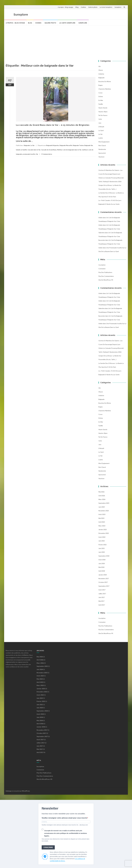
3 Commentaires (47, 154)
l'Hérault (101, 127)
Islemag (8, 791)
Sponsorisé (102, 153)
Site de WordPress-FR (106, 280)
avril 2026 (102, 496)
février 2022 (103, 545)
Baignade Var (89, 145)
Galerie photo (93, 7)
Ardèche (101, 74)
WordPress (26, 791)
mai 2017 (101, 601)
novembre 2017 (104, 578)
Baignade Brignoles (53, 145)
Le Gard (101, 130)
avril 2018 (102, 571)
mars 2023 (102, 526)
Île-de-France (103, 115)
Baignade (27, 145)
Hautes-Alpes (103, 112)
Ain (100, 66)
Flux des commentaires (106, 276)
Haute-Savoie (103, 108)
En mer (101, 100)
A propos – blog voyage (65, 7)
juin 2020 (102, 552)
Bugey (101, 85)
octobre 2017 (103, 582)
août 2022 (102, 537)
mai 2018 (101, 567)
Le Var (33, 145)
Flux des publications (105, 272)
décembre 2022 (104, 533)
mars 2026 (102, 499)
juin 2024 (102, 507)
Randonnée (102, 149)
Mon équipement (104, 142)
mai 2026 (101, 492)
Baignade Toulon (78, 145)
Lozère (101, 138)
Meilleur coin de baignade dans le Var (69, 150)
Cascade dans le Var (34, 150)
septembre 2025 (104, 503)
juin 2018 (102, 563)
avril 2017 (102, 605)
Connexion (102, 269)
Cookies (83, 7)
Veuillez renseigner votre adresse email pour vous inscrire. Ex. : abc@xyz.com (65, 825)
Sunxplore (118, 7)
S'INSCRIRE (48, 847)
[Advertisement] (66, 41)
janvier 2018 (103, 575)
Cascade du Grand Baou (49, 150)
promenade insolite (29, 154)
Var (37, 154)
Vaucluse (101, 157)
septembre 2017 (104, 586)
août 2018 (102, 560)
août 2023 (102, 514)
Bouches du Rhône (105, 81)
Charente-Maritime (105, 89)
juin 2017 (102, 597)
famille (101, 104)
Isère (100, 119)
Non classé (102, 145)
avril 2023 (102, 522)
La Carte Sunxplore (106, 7)
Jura (100, 123)
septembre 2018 (104, 556)
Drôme (101, 96)
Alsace (101, 70)
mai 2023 (101, 518)
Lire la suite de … (24, 141)
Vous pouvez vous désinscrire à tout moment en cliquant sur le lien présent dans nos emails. (65, 840)
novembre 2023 (104, 511)
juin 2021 (102, 548)
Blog (77, 7)
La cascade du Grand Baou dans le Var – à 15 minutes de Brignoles (53, 125)
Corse (100, 93)
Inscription (102, 265)
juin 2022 (102, 541)
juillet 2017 (102, 594)
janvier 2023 (103, 529)
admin (101, 218)
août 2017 (102, 590)
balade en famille (22, 150)
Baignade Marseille (66, 145)
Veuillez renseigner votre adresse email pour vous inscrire (65, 818)
